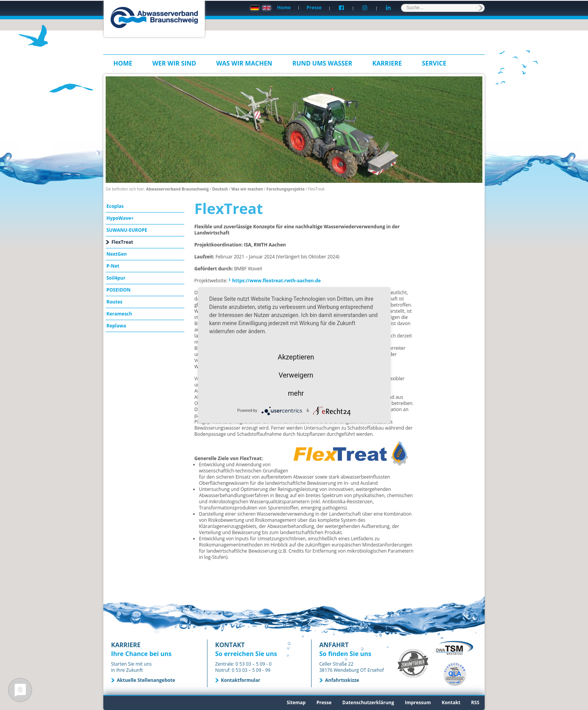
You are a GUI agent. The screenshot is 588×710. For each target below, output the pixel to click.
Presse (314, 8)
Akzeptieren (296, 357)
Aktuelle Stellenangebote (146, 680)
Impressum (418, 702)
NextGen (117, 254)
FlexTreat (122, 242)
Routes (115, 302)
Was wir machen (244, 63)
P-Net (113, 266)
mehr (296, 393)
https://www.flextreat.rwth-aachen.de (276, 281)
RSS (475, 702)
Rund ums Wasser (322, 63)
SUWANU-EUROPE (127, 230)
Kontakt (451, 702)
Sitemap (296, 702)
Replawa (116, 326)
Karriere (387, 63)
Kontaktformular (241, 680)
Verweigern (296, 375)
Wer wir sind (174, 63)
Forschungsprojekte (286, 189)
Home (284, 8)
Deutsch (220, 189)
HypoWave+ (120, 218)
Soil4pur (116, 278)
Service (434, 63)
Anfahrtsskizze (342, 680)
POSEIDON (119, 290)
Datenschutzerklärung (368, 702)
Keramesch (119, 314)
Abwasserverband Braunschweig (178, 189)
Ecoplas (115, 206)
